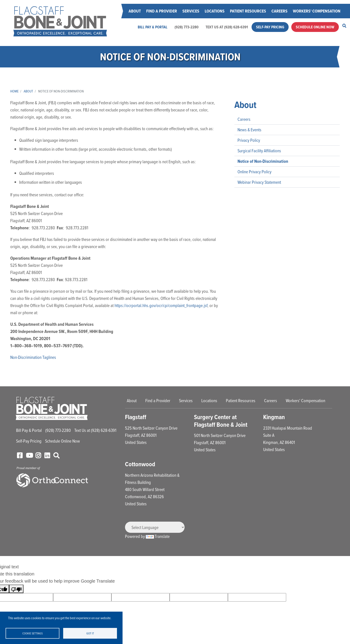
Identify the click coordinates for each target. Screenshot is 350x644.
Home (14, 91)
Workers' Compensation (317, 11)
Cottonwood (140, 464)
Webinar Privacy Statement (259, 182)
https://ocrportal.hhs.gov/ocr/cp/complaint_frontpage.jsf (161, 305)
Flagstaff (136, 417)
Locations (215, 11)
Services (191, 11)
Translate (158, 536)
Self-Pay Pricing (270, 27)
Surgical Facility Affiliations (259, 151)
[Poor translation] (16, 589)
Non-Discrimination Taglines (33, 357)
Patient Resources (248, 11)
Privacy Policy (249, 140)
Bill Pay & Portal (153, 27)
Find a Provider (162, 11)
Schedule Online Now (315, 27)
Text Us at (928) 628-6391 (227, 27)
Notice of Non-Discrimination (263, 161)
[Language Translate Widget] (155, 527)
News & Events (249, 130)
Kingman (274, 417)
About (135, 11)
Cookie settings (32, 633)
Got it (90, 633)
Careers (279, 11)
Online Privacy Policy (254, 172)
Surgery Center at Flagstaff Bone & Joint (221, 421)
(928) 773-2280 (186, 27)
